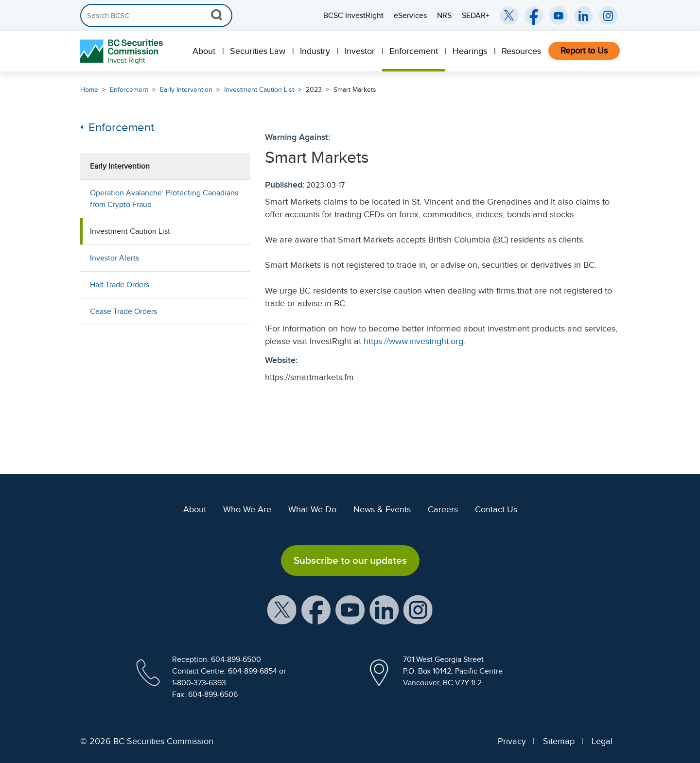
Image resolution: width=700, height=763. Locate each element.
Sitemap (559, 741)
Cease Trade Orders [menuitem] (123, 312)
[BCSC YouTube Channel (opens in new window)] (559, 16)
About (195, 509)
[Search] (156, 16)
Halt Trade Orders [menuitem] (120, 285)
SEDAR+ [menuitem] (476, 16)
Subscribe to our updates (350, 560)
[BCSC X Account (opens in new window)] (282, 609)
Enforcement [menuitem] (414, 51)
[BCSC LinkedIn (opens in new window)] (583, 16)
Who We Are (247, 509)
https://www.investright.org (413, 341)
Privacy (512, 741)
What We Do (312, 509)
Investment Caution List (259, 90)
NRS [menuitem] (444, 16)
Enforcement (129, 90)
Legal (602, 741)
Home (89, 90)
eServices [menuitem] (410, 16)
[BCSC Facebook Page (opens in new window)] (534, 16)
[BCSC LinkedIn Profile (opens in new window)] (384, 609)
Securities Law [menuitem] (258, 51)
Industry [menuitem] (315, 51)
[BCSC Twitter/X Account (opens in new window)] (509, 16)
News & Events (382, 509)
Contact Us (496, 509)
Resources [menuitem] (521, 51)
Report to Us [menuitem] (584, 51)
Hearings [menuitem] (470, 51)
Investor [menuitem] (360, 51)
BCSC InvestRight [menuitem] (353, 16)
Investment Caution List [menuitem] (130, 231)
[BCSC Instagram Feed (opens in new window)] (608, 16)
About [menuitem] (204, 51)
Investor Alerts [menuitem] (114, 258)
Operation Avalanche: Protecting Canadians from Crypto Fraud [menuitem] (164, 199)
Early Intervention (186, 90)
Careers (443, 509)
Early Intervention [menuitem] (120, 166)
